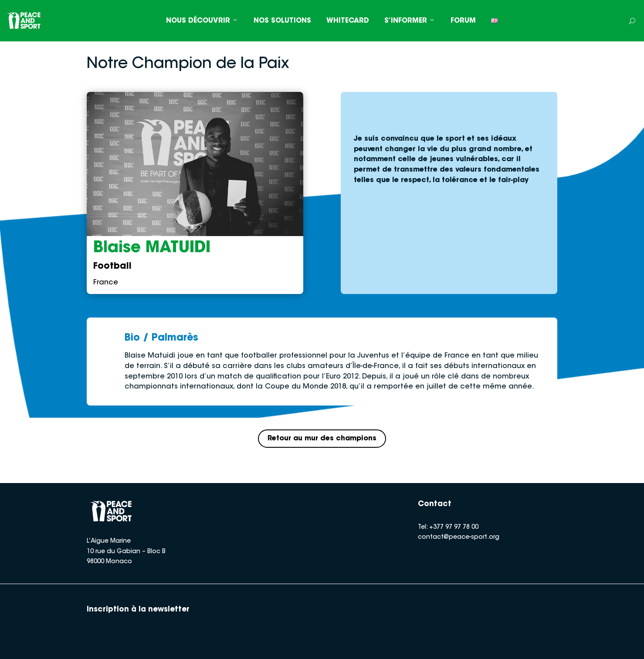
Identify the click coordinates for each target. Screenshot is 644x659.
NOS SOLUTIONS (282, 21)
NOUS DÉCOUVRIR (202, 21)
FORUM (463, 21)
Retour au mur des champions (322, 439)
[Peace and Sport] (24, 21)
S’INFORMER (410, 21)
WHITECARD (348, 21)
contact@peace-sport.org (459, 538)
